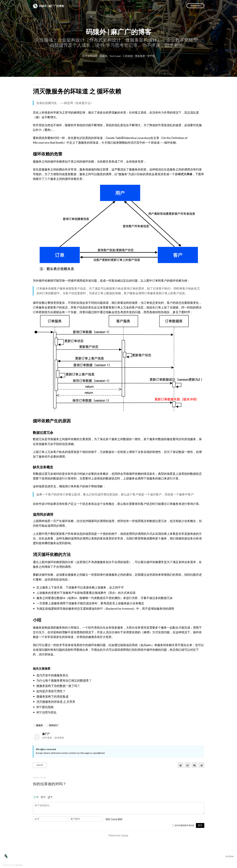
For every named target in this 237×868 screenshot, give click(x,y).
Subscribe (195, 6)
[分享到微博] (187, 765)
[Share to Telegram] (201, 765)
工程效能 (128, 56)
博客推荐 (140, 56)
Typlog (19, 865)
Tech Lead (115, 56)
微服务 (104, 56)
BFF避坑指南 (45, 707)
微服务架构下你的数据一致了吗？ (58, 686)
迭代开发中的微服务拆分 (52, 675)
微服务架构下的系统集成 (52, 696)
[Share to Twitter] (181, 765)
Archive (230, 856)
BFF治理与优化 (46, 712)
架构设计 (54, 725)
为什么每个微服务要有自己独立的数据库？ (64, 680)
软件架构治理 (90, 56)
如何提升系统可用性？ (51, 691)
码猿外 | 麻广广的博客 (119, 32)
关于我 (151, 56)
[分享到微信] (194, 765)
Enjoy (40, 765)
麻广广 (46, 734)
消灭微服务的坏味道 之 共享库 (56, 702)
